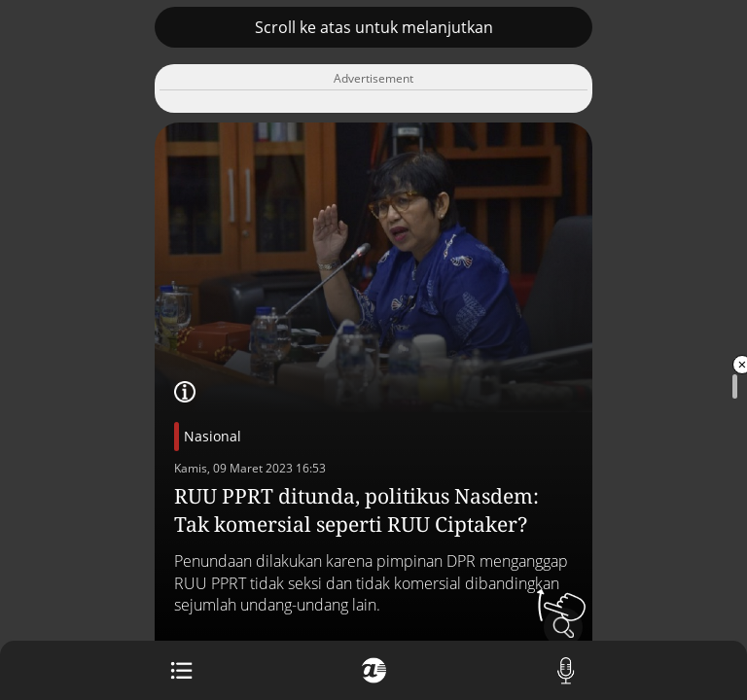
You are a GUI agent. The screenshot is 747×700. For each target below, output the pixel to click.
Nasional (213, 436)
